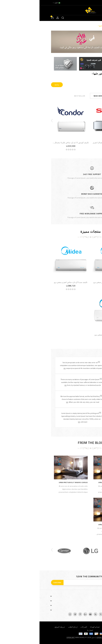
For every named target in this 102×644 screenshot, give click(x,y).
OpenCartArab (63, 637)
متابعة (17, 85)
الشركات (44, 627)
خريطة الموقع (20, 627)
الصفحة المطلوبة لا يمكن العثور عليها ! (72, 26)
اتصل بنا (51, 630)
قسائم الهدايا (55, 627)
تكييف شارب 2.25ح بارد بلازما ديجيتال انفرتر (71, 143)
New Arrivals (61, 96)
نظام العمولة (68, 627)
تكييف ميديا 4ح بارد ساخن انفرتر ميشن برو (71, 282)
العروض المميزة (82, 627)
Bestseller (40, 96)
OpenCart (31, 637)
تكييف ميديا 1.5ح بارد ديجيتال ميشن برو (71, 335)
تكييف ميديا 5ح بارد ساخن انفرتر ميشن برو (31, 282)
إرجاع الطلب (33, 627)
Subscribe (18, 583)
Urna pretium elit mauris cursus (73, 482)
